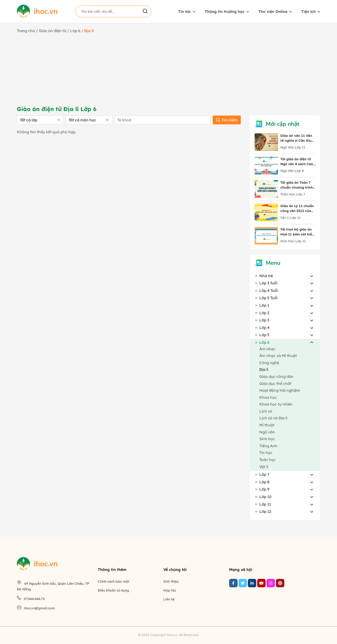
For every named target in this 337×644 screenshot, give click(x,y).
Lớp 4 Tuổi (266, 290)
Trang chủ (26, 31)
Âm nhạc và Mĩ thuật (278, 356)
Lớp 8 (262, 482)
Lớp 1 (262, 305)
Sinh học (267, 439)
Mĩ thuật (267, 425)
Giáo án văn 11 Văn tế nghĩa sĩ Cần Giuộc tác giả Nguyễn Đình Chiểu (298, 138)
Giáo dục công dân (276, 376)
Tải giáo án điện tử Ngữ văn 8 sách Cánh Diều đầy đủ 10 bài (298, 162)
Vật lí (264, 467)
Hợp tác (170, 590)
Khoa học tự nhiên (276, 404)
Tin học (266, 453)
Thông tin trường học (225, 11)
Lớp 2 (262, 313)
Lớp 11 (263, 504)
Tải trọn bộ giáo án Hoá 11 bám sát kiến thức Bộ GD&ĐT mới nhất (297, 232)
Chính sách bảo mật (114, 581)
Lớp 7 (262, 474)
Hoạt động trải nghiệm (280, 390)
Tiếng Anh (268, 446)
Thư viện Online (273, 11)
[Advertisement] (168, 69)
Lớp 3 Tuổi (266, 283)
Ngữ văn (267, 432)
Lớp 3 (262, 320)
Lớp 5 (262, 335)
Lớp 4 (262, 328)
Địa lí (264, 369)
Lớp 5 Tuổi (266, 298)
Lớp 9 (262, 489)
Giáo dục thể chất (275, 383)
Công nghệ (269, 363)
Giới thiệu (171, 581)
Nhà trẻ (264, 276)
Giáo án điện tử (53, 31)
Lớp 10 (263, 497)
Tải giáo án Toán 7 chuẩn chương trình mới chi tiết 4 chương (298, 185)
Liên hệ (169, 599)
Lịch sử (266, 411)
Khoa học (268, 397)
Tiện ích (308, 11)
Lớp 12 (263, 511)
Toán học (267, 460)
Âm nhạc (267, 349)
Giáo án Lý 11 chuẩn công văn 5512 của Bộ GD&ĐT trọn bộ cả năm (297, 209)
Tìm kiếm (227, 120)
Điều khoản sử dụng (113, 590)
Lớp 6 (76, 31)
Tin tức (185, 11)
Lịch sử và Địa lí (273, 418)
